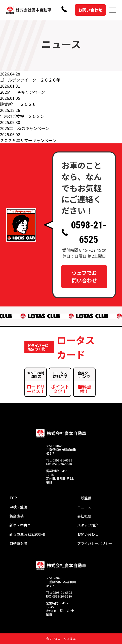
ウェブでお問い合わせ (84, 277)
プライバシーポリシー (95, 543)
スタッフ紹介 (88, 525)
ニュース (84, 507)
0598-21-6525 (84, 232)
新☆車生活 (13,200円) (27, 534)
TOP (13, 498)
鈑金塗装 (17, 516)
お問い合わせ (90, 10)
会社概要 (84, 516)
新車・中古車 (20, 525)
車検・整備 (18, 507)
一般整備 (84, 498)
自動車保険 (18, 543)
